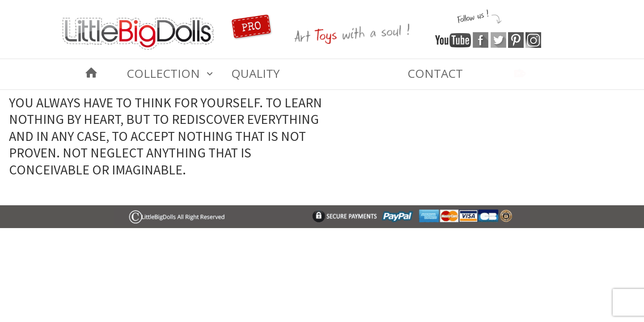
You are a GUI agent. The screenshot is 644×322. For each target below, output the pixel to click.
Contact (435, 73)
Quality (255, 73)
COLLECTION (163, 73)
